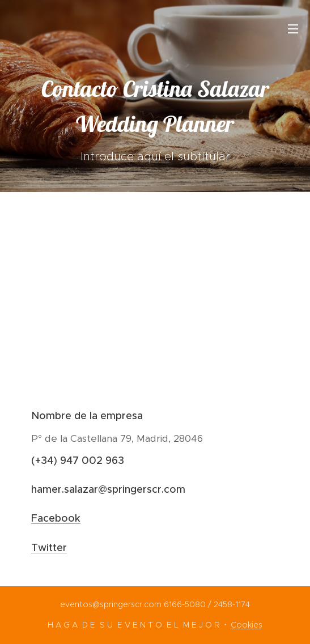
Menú (293, 29)
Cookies (247, 625)
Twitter (49, 548)
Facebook (56, 518)
